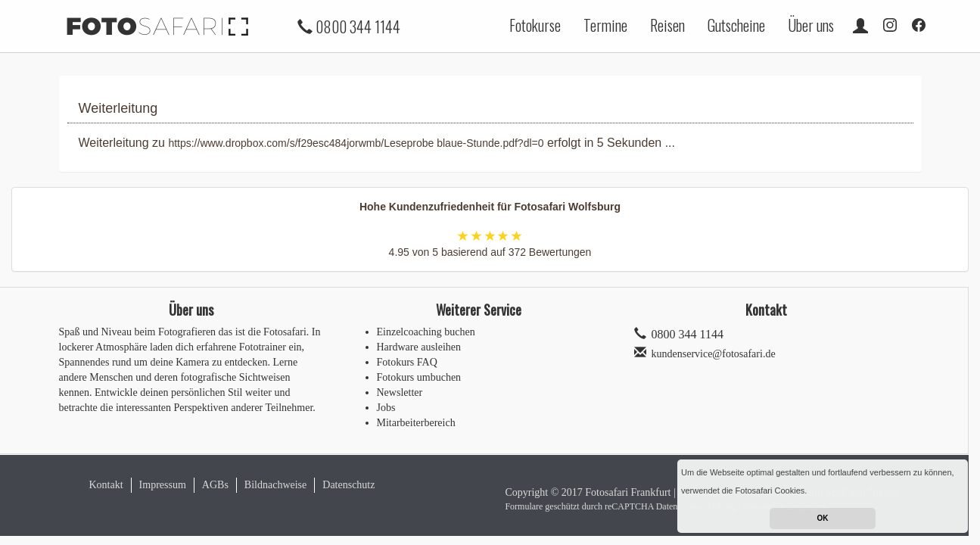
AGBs (215, 485)
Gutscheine (736, 25)
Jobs (386, 408)
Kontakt (106, 485)
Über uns (811, 25)
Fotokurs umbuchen (419, 377)
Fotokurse (535, 25)
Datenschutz (348, 485)
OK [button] (823, 518)
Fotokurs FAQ (407, 362)
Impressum (163, 485)
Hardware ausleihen (419, 347)
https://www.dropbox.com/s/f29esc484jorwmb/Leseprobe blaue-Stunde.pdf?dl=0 (356, 143)
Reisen (667, 25)
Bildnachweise (275, 485)
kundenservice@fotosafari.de (714, 354)
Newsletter (400, 392)
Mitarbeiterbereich (416, 423)
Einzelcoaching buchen (426, 332)
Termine (605, 25)
